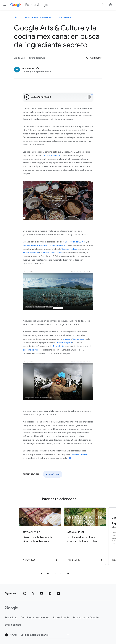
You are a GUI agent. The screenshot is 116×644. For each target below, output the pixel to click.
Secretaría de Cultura (75, 242)
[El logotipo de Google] (11, 608)
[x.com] (33, 593)
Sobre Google (61, 618)
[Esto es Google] (16, 17)
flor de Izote (58, 346)
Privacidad (11, 618)
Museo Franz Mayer (52, 253)
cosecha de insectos (33, 350)
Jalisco (74, 249)
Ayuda (11, 635)
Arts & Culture (53, 474)
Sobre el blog (13, 625)
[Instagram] (25, 593)
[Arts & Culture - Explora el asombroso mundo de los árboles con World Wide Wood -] (80, 536)
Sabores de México (51, 155)
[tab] (41, 574)
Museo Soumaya (31, 253)
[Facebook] (50, 593)
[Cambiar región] (45, 635)
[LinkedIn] (58, 593)
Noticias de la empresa (38, 17)
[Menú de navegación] (5, 5)
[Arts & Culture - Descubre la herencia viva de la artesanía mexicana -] (35, 536)
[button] (94, 58)
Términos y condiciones (35, 618)
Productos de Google (86, 618)
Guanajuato (78, 339)
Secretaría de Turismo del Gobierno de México (45, 245)
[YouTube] (42, 593)
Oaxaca (65, 249)
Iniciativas (65, 17)
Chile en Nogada (64, 343)
